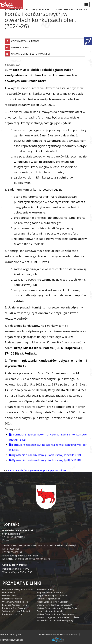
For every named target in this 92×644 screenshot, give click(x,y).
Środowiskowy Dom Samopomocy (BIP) (55, 605)
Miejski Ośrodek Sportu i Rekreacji (52, 596)
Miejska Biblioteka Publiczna (50, 593)
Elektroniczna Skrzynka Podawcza (18, 589)
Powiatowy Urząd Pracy (13, 614)
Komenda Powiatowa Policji (15, 605)
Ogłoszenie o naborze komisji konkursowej (45, 455)
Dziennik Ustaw (9, 596)
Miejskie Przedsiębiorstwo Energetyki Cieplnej (58, 608)
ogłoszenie (34, 470)
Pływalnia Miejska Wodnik (49, 599)
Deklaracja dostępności (12, 634)
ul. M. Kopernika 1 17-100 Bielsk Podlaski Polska (18, 535)
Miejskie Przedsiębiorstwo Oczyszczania (56, 614)
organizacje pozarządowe (53, 470)
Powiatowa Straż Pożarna (14, 608)
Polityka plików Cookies (12, 640)
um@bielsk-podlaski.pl (65, 545)
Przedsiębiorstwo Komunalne (51, 611)
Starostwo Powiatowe (12, 599)
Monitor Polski (9, 593)
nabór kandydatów (18, 470)
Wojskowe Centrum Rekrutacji (16, 611)
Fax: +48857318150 (36, 545)
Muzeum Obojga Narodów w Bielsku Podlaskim (58, 617)
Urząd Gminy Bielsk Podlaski (15, 602)
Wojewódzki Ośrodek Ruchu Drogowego (55, 620)
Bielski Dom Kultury (46, 589)
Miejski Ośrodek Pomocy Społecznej (53, 602)
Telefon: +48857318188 (14, 545)
